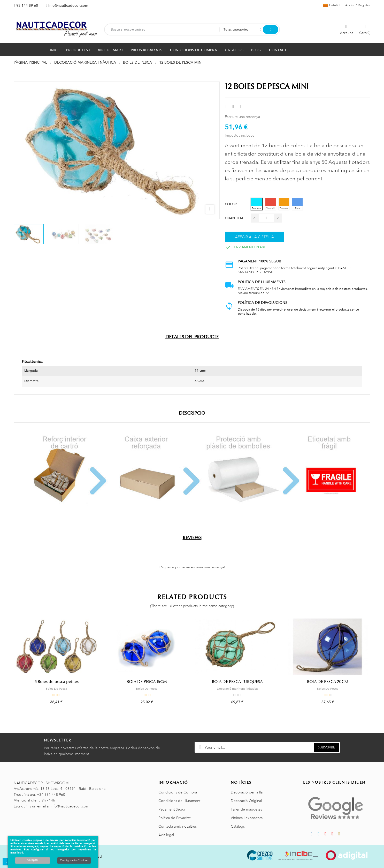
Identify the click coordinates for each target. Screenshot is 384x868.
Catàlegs (238, 826)
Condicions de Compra (178, 792)
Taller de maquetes (246, 809)
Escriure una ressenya (242, 117)
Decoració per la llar (247, 792)
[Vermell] (271, 204)
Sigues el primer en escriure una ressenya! (192, 567)
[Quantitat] (266, 218)
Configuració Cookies (74, 860)
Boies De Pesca (56, 689)
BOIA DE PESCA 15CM (147, 682)
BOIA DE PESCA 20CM (328, 682)
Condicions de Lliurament (179, 801)
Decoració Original (246, 801)
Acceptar (33, 860)
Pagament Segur (172, 809)
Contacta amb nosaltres (178, 826)
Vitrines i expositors (247, 818)
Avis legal (166, 835)
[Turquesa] (257, 204)
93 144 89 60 (27, 5)
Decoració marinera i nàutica (237, 689)
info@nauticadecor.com (68, 5)
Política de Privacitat (174, 818)
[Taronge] (284, 204)
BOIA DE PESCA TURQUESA (237, 682)
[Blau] (297, 204)
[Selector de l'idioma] (331, 5)
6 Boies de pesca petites (56, 682)
